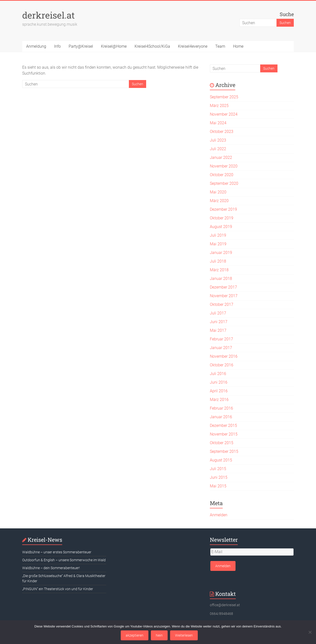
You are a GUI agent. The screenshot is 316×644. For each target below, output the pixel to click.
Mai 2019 (218, 244)
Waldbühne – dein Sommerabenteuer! (51, 568)
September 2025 (224, 97)
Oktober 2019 (222, 218)
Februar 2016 (221, 408)
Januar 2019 (221, 253)
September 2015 (224, 451)
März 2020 (219, 201)
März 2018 (219, 270)
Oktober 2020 (222, 175)
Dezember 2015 (223, 426)
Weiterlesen (184, 635)
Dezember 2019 (223, 209)
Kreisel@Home (114, 46)
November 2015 (224, 434)
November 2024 (224, 114)
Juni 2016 (219, 382)
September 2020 (224, 183)
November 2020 (224, 166)
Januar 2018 (221, 279)
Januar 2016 (221, 417)
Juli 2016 (218, 374)
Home (238, 46)
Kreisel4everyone (193, 46)
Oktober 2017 (222, 304)
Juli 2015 (218, 469)
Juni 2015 (219, 477)
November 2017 (224, 296)
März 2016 (219, 400)
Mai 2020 (218, 192)
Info (57, 46)
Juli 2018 (218, 261)
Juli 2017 (218, 313)
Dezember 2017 (223, 287)
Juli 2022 (218, 149)
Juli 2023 (218, 140)
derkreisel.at (49, 15)
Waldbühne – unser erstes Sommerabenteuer (57, 552)
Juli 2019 (218, 235)
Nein (159, 635)
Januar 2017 (221, 348)
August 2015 (221, 460)
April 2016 (219, 391)
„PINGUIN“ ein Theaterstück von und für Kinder (58, 589)
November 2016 (224, 356)
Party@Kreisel (81, 46)
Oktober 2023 (222, 132)
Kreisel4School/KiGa (152, 46)
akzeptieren (135, 635)
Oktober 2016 (222, 365)
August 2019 (221, 227)
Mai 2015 (218, 486)
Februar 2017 (221, 339)
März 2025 (219, 106)
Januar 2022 (221, 157)
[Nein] (310, 632)
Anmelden (219, 515)
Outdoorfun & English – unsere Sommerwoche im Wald (64, 560)
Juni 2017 (219, 322)
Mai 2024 (218, 123)
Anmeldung (36, 46)
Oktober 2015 (222, 443)
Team (220, 46)
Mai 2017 (218, 330)
